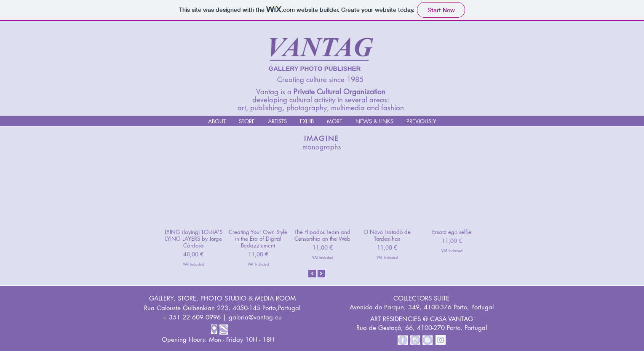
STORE (187, 298)
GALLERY (161, 298)
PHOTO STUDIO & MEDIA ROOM (248, 298)
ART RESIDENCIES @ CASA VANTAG (422, 319)
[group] (323, 212)
